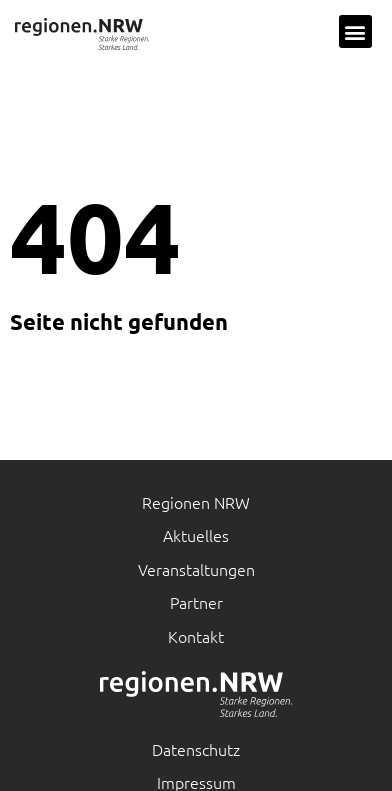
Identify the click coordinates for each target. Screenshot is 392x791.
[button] (355, 31)
